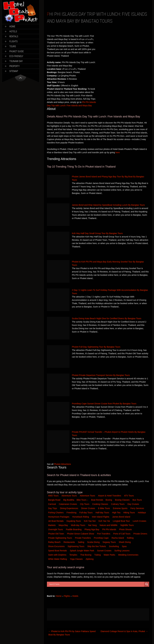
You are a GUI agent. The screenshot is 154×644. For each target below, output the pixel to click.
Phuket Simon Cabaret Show (81, 534)
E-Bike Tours (104, 508)
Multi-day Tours (78, 525)
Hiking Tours (129, 513)
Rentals (14, 36)
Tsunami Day (16, 61)
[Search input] (96, 584)
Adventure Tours (69, 496)
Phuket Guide (17, 51)
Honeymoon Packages (59, 517)
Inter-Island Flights (101, 517)
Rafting (131, 538)
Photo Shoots (126, 529)
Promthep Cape (102, 538)
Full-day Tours (86, 513)
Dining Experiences (69, 508)
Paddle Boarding (74, 529)
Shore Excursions (57, 546)
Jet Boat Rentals (56, 521)
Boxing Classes (123, 500)
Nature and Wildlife (109, 525)
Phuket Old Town (56, 534)
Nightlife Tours (127, 525)
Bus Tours (137, 500)
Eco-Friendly (16, 56)
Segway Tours (109, 542)
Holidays (142, 513)
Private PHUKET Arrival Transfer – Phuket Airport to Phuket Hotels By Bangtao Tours (109, 434)
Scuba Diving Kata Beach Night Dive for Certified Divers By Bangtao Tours (107, 318)
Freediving (72, 513)
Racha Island (118, 538)
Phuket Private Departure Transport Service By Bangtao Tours (101, 375)
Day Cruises (134, 504)
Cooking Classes (101, 504)
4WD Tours (53, 496)
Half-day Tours (103, 513)
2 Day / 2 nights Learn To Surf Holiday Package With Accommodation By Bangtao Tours (110, 292)
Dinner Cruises (88, 508)
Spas (125, 546)
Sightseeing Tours (76, 546)
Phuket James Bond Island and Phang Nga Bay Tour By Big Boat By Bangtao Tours (108, 178)
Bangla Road (54, 500)
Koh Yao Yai (104, 521)
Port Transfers (104, 534)
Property (14, 66)
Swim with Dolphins (58, 555)
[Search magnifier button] (147, 584)
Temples (74, 555)
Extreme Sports (120, 508)
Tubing (98, 555)
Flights (13, 41)
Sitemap (14, 71)
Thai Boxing (86, 555)
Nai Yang (93, 525)
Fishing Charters (56, 513)
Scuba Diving (94, 542)
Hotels (13, 31)
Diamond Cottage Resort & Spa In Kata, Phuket (124, 631)
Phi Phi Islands (110, 529)
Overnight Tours (56, 529)
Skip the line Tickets (97, 546)
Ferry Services (137, 508)
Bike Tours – (83, 500)
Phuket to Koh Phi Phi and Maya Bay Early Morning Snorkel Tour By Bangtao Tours (108, 263)
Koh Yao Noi (90, 521)
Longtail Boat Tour (122, 521)
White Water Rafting (58, 559)
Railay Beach (55, 542)
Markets (52, 525)
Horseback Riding (81, 517)
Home (12, 26)
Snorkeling (114, 546)
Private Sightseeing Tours (60, 538)
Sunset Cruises (105, 551)
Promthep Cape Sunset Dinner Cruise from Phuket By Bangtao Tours (104, 404)
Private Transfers (83, 538)
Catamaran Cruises (68, 504)
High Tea (116, 513)
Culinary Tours (118, 504)
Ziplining (90, 559)
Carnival (52, 504)
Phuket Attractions (62, 464)
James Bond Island (121, 517)
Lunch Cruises (140, 521)
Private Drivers (141, 534)
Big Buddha (69, 500)
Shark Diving (125, 542)
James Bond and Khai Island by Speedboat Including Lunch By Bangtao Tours (108, 205)
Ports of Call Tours (122, 534)
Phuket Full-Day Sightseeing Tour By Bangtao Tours (96, 347)
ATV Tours (129, 496)
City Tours (85, 504)
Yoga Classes (77, 559)
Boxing (109, 500)
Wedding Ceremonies (129, 555)
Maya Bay (64, 525)
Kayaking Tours (74, 521)
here (118, 152)
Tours (13, 46)
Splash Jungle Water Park (82, 551)
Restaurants (69, 542)
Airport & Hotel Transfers (110, 496)
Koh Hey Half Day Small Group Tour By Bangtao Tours (97, 233)
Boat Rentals (97, 500)
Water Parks (110, 555)
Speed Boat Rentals (58, 551)
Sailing (81, 542)
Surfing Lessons (122, 551)
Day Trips (53, 508)
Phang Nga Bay (92, 529)
